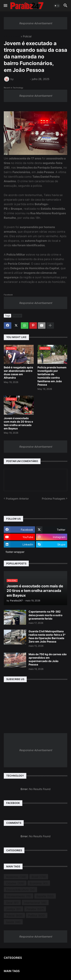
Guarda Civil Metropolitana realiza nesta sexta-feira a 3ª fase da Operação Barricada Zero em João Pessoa (47, 636)
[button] (5, 6)
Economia (39, 883)
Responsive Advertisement (36, 23)
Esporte (45, 896)
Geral (12, 903)
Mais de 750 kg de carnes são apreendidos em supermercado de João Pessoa (48, 659)
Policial (27, 36)
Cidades (15, 883)
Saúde (13, 922)
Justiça (14, 909)
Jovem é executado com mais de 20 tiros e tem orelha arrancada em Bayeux (18, 423)
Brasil (39, 877)
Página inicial (12, 36)
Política (37, 916)
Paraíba (35, 909)
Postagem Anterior (17, 499)
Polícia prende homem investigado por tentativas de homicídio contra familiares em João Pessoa (52, 376)
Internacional (35, 903)
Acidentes (16, 877)
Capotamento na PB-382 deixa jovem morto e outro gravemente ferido (46, 615)
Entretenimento (19, 896)
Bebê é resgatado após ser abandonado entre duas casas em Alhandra (18, 373)
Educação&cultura (20, 890)
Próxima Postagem (53, 499)
